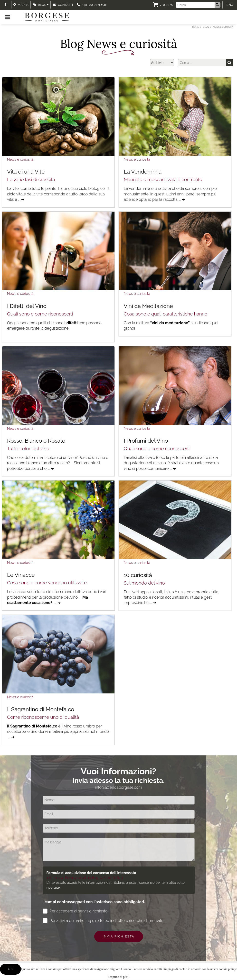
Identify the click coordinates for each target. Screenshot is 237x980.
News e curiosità (20, 159)
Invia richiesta (118, 936)
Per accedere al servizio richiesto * (76, 911)
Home (196, 27)
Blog (39, 5)
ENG (230, 5)
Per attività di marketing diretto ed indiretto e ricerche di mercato (103, 921)
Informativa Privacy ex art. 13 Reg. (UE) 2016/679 (85, 878)
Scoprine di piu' (118, 977)
